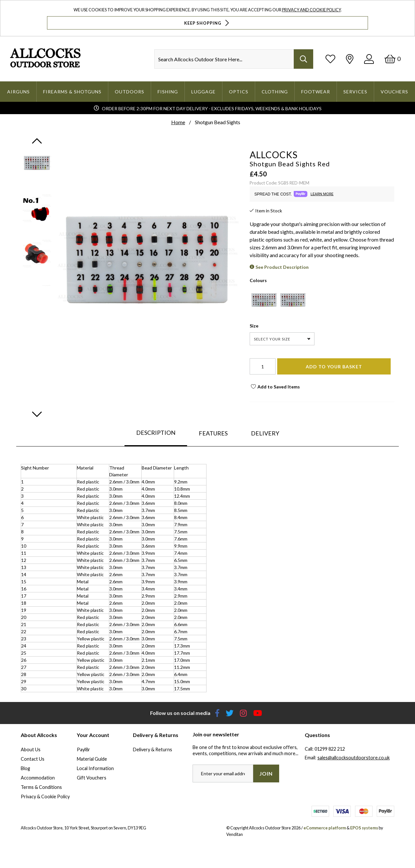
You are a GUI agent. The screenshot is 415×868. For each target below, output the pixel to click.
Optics (239, 92)
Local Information (95, 768)
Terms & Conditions (41, 787)
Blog (25, 768)
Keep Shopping (207, 23)
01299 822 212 (330, 749)
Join (266, 773)
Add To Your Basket (334, 367)
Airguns (18, 92)
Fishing (168, 92)
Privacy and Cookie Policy (311, 10)
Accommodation (38, 778)
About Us (31, 749)
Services (355, 92)
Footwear (316, 92)
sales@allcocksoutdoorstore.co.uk (354, 758)
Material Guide (92, 759)
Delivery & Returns (153, 749)
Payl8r (83, 749)
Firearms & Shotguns (72, 92)
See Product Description (282, 267)
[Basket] (392, 59)
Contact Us (33, 759)
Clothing (275, 92)
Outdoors (130, 92)
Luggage (203, 92)
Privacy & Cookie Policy (45, 797)
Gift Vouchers (92, 778)
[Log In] (369, 59)
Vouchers (394, 92)
